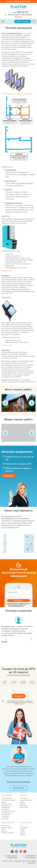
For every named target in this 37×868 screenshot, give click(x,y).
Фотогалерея (24, 806)
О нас (22, 826)
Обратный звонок (23, 21)
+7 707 (30, 858)
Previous (6, 543)
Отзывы (22, 831)
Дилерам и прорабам (8, 833)
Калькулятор (5, 826)
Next (31, 543)
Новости (22, 833)
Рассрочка (4, 831)
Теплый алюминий (7, 813)
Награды (23, 829)
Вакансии (23, 835)
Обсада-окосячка (7, 804)
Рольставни (5, 819)
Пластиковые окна (7, 798)
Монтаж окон (24, 798)
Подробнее (8, 476)
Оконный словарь (7, 828)
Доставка (23, 804)
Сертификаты (24, 828)
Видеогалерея (24, 808)
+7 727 (20, 13)
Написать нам (18, 788)
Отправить (18, 601)
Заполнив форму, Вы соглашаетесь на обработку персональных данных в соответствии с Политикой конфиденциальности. (18, 605)
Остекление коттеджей (9, 811)
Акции (3, 829)
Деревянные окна (7, 806)
